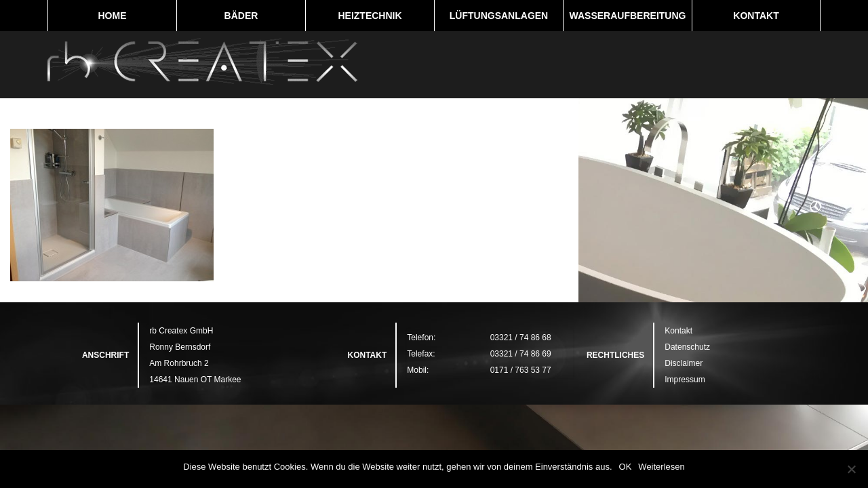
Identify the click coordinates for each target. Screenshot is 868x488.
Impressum (685, 380)
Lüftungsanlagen (499, 16)
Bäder (241, 16)
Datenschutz (687, 347)
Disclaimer (684, 363)
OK (626, 467)
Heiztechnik (370, 16)
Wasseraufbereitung (628, 16)
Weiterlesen (661, 467)
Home (113, 16)
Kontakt (756, 16)
